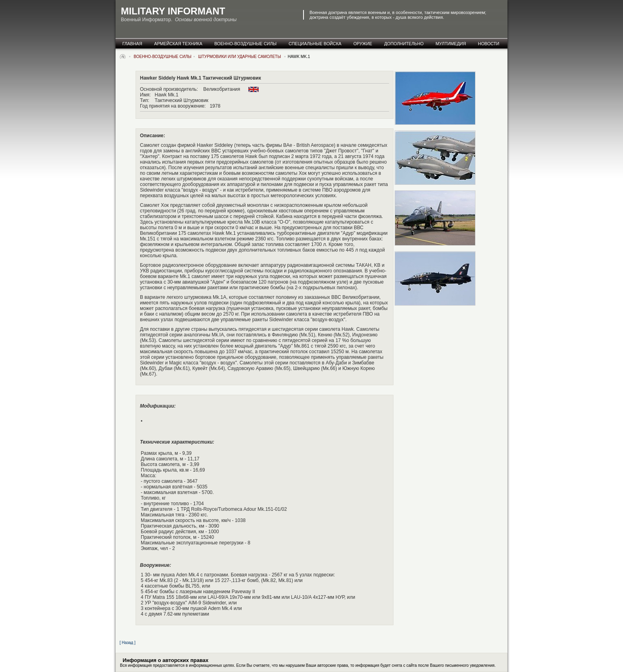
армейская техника (178, 44)
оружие (363, 44)
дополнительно (404, 44)
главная (132, 44)
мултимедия (451, 44)
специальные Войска (315, 44)
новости (488, 44)
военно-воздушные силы (246, 44)
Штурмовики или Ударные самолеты (240, 57)
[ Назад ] (128, 643)
